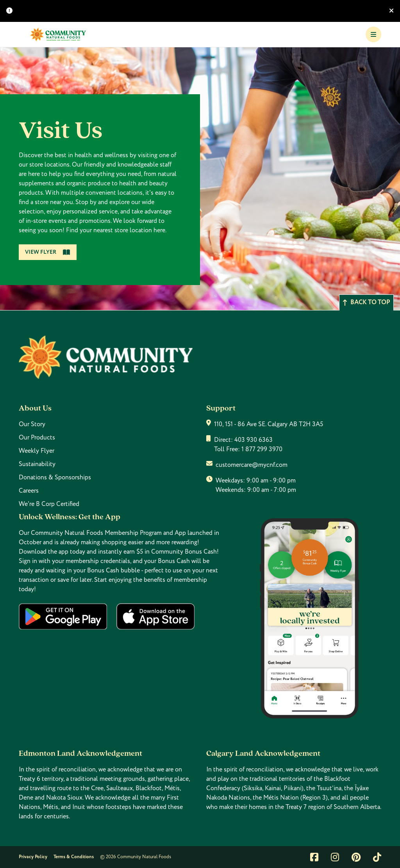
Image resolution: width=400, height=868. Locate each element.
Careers (29, 491)
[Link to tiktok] (377, 857)
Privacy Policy (33, 857)
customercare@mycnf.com (252, 465)
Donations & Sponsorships (55, 477)
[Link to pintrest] (356, 857)
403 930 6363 (254, 440)
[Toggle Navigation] (373, 34)
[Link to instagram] (335, 857)
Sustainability (37, 464)
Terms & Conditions (74, 857)
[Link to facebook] (314, 857)
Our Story (32, 424)
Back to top (366, 302)
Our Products (37, 438)
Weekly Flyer (37, 451)
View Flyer (48, 252)
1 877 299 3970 (262, 449)
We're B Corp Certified (49, 504)
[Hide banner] (391, 11)
